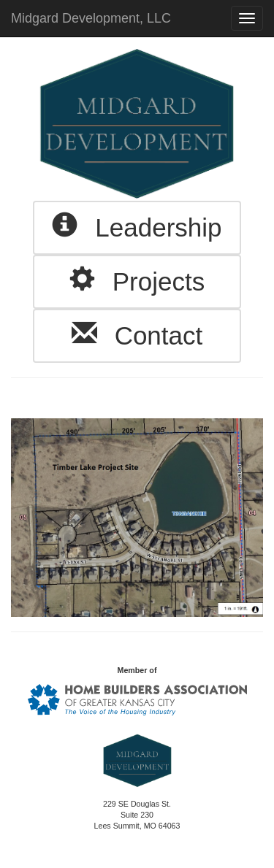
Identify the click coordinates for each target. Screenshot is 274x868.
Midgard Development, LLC (91, 18)
